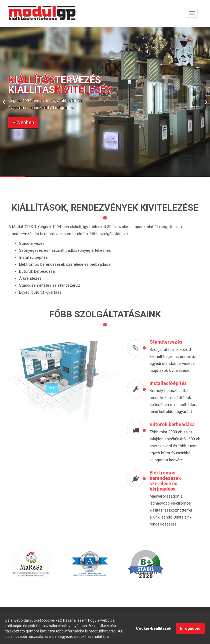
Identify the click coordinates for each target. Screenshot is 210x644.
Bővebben (23, 122)
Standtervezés (168, 342)
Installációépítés (170, 383)
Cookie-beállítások (154, 632)
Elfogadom (190, 632)
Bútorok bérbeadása (174, 424)
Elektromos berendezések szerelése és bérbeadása (167, 481)
